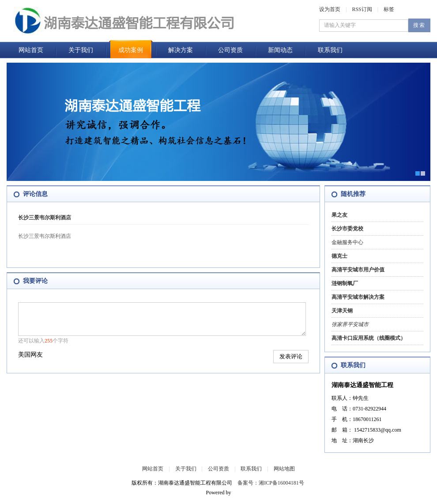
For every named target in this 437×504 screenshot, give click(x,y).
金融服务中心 (347, 242)
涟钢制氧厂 (345, 283)
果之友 (339, 215)
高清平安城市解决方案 (358, 297)
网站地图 (284, 469)
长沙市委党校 (347, 229)
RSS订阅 (362, 9)
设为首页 (330, 9)
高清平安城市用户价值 (358, 270)
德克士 (339, 256)
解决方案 (181, 50)
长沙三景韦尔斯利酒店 (45, 218)
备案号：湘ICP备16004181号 (271, 483)
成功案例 (131, 50)
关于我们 (81, 50)
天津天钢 (342, 311)
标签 (389, 9)
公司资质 (230, 50)
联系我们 (330, 50)
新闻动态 (280, 50)
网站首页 (31, 50)
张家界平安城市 (350, 324)
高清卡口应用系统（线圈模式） (369, 338)
